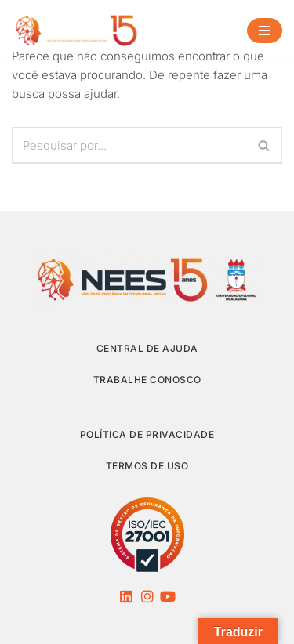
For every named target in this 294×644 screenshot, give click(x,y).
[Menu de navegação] (265, 31)
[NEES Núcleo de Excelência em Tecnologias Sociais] (76, 31)
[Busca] (129, 145)
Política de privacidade (147, 434)
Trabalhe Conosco (147, 380)
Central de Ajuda (147, 348)
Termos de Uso (147, 466)
